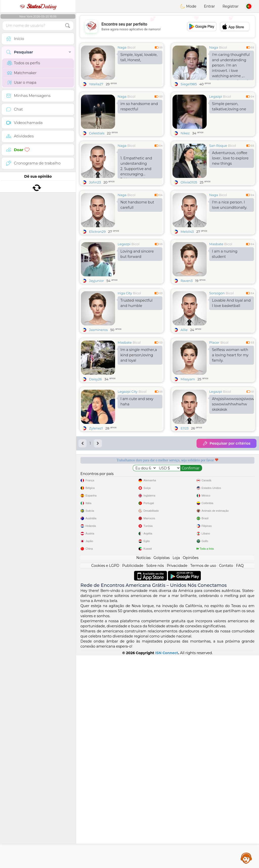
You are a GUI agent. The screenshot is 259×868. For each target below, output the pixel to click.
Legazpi (216, 96)
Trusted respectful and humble (136, 342)
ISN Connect (167, 865)
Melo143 (187, 271)
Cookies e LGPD (105, 778)
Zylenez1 (96, 506)
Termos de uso (203, 778)
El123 (185, 506)
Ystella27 (96, 84)
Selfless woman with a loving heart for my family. (230, 433)
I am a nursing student (225, 293)
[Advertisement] (167, 27)
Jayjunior (96, 320)
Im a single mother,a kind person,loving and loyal (139, 433)
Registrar (231, 6)
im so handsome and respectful (139, 106)
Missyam (188, 457)
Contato (226, 778)
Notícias (143, 770)
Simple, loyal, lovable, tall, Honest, (139, 57)
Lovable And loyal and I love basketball (231, 342)
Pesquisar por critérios (226, 521)
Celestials (97, 133)
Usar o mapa (22, 82)
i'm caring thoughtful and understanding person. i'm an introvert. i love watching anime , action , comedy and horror (231, 66)
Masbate (216, 283)
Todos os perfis (24, 63)
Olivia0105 (189, 182)
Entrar (209, 6)
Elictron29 (97, 271)
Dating (38, 6)
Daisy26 (95, 457)
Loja (176, 770)
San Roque (218, 146)
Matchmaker (22, 73)
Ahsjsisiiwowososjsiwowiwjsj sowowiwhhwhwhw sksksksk (233, 482)
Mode (188, 6)
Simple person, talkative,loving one (229, 106)
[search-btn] (68, 26)
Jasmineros (98, 369)
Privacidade (177, 778)
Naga (122, 47)
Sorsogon (217, 332)
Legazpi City (128, 469)
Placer (214, 420)
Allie (184, 369)
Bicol (131, 47)
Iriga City (125, 332)
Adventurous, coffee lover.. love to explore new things (230, 158)
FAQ (240, 778)
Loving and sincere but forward (137, 293)
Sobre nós (155, 778)
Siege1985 (189, 84)
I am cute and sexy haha (137, 479)
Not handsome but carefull (137, 244)
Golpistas (162, 770)
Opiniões (191, 770)
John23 (95, 182)
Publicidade (133, 778)
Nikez (185, 133)
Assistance (246, 858)
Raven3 (187, 320)
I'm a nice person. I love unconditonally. (230, 244)
